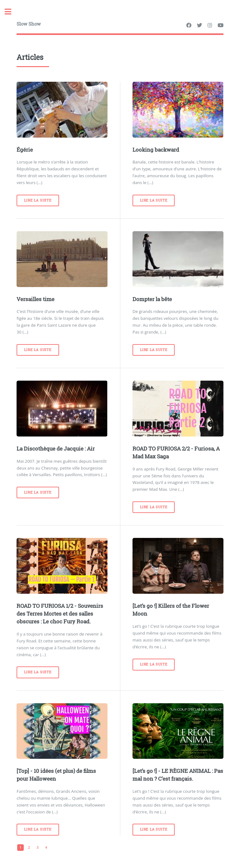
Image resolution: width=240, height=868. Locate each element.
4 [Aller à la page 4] (46, 847)
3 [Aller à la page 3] (37, 847)
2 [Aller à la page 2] (29, 847)
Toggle (11, 12)
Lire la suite (38, 200)
